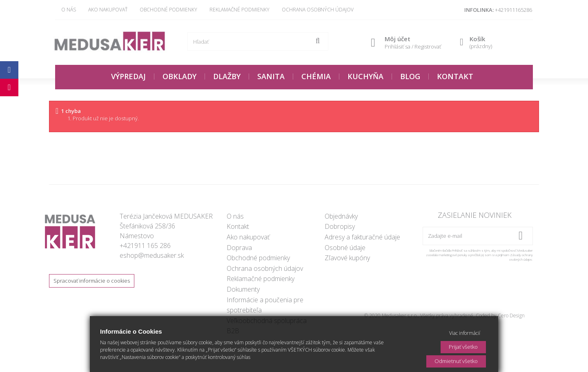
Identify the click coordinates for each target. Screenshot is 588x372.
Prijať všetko (463, 347)
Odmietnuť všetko (456, 361)
